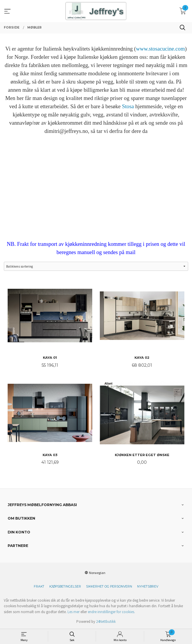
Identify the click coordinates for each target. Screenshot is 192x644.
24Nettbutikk (106, 622)
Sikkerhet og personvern (109, 587)
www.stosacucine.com (160, 49)
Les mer (74, 612)
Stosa (128, 106)
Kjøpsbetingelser (65, 587)
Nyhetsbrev (148, 587)
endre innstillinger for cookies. (111, 612)
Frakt (39, 587)
